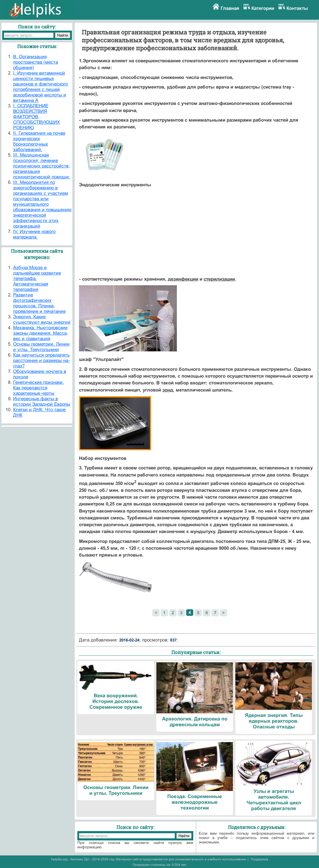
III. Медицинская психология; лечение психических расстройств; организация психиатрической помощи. (42, 166)
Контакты (297, 8)
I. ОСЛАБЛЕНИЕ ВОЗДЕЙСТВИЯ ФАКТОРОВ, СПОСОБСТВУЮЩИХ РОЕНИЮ (36, 117)
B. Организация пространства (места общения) (36, 62)
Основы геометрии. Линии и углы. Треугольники (41, 347)
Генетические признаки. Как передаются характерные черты (39, 388)
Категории (263, 8)
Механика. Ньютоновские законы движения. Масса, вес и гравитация (41, 333)
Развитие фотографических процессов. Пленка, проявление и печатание (39, 303)
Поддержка (259, 859)
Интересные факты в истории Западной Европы (42, 401)
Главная (230, 8)
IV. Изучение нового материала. (34, 234)
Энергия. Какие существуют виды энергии (42, 320)
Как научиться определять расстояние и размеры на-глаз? (41, 361)
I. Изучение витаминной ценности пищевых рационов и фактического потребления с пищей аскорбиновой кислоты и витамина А (40, 87)
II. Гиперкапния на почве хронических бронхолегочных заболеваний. (39, 141)
